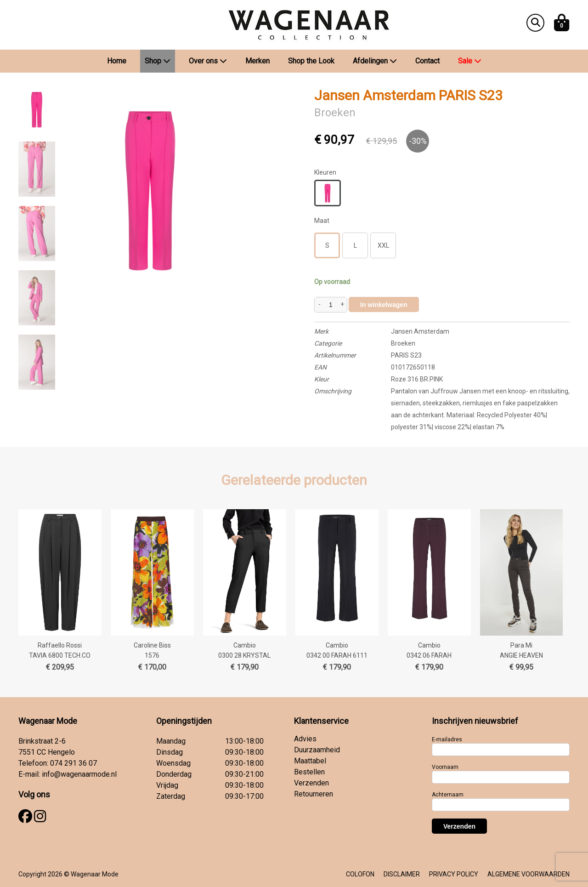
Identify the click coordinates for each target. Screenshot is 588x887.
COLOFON (360, 874)
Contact (427, 61)
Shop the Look (311, 61)
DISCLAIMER (402, 874)
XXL (383, 245)
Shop (158, 61)
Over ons (208, 61)
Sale (470, 61)
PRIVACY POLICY (454, 874)
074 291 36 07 (73, 763)
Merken (257, 61)
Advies (305, 739)
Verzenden (311, 783)
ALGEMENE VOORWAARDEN (529, 874)
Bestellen (309, 772)
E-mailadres (447, 739)
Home (117, 61)
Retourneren (314, 794)
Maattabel (310, 761)
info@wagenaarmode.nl (79, 774)
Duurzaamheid (317, 750)
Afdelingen (375, 61)
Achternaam (448, 795)
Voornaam (445, 767)
